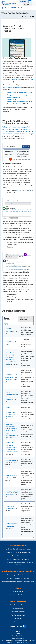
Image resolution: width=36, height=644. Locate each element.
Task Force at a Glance (18, 605)
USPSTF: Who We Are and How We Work (11, 377)
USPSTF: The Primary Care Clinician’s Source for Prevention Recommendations (12, 447)
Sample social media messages (18, 95)
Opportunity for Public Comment (18, 575)
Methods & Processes (18, 612)
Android (9, 82)
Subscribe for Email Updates (18, 595)
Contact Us (18, 622)
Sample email (12, 99)
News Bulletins (18, 592)
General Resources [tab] (8, 319)
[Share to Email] (31, 16)
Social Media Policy (18, 638)
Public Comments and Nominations (18, 571)
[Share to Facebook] (22, 16)
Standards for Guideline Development (18, 552)
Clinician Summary (23, 190)
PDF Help (7, 324)
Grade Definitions (18, 556)
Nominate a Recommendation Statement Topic (18, 582)
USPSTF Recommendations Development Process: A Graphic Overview (12, 412)
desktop (14, 80)
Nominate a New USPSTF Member (18, 578)
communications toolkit (12, 87)
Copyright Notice (18, 636)
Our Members (18, 608)
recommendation (12, 134)
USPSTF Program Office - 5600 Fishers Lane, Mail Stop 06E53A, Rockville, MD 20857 (18, 642)
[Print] (33, 16)
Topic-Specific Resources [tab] (24, 319)
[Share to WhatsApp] (28, 16)
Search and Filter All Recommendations (18, 549)
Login (18, 634)
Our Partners (18, 618)
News (18, 588)
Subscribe (23, 2)
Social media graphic (14, 97)
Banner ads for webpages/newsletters (20, 102)
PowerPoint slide (13, 104)
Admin (18, 631)
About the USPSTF (10, 8)
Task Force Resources (18, 615)
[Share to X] (25, 16)
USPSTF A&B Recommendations (18, 559)
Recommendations (18, 546)
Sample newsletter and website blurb (20, 93)
